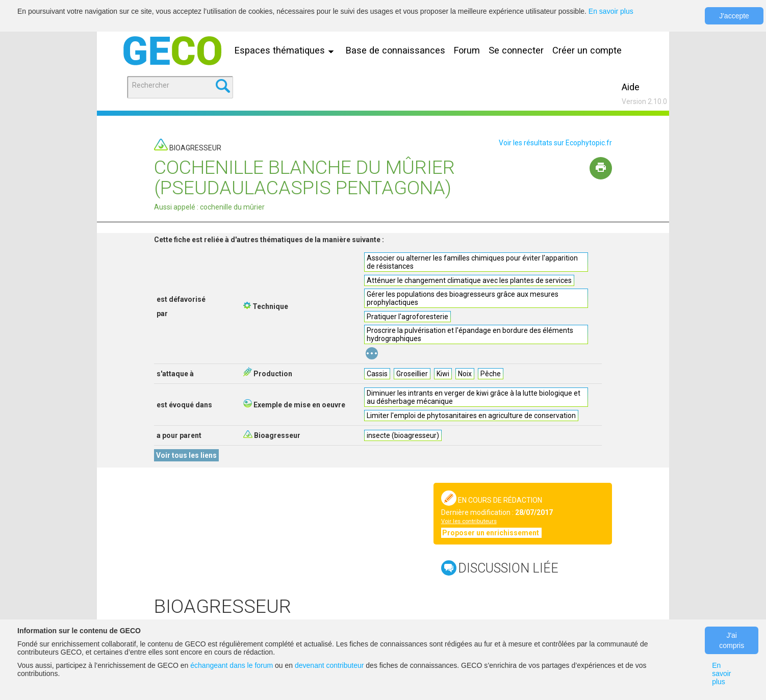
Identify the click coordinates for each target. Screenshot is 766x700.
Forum (467, 50)
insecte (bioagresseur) (403, 435)
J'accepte (734, 16)
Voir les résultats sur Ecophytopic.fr (555, 143)
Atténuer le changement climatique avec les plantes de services (469, 280)
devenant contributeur (329, 665)
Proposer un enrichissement (491, 533)
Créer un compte (587, 50)
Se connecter (516, 50)
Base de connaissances (395, 50)
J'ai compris (732, 640)
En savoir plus (611, 11)
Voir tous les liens (186, 455)
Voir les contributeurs (469, 521)
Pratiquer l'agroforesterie (407, 317)
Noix (465, 374)
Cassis (377, 374)
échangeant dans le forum (232, 665)
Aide (631, 87)
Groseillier (412, 374)
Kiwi (443, 374)
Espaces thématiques (287, 50)
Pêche (491, 374)
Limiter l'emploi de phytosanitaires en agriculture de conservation (471, 416)
